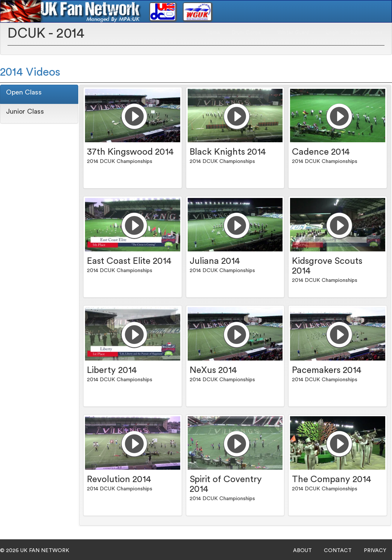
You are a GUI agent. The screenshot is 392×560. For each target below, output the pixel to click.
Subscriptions (366, 32)
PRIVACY (375, 551)
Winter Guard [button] (296, 32)
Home (213, 32)
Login (332, 32)
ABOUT (302, 551)
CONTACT (338, 551)
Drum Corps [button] (249, 32)
